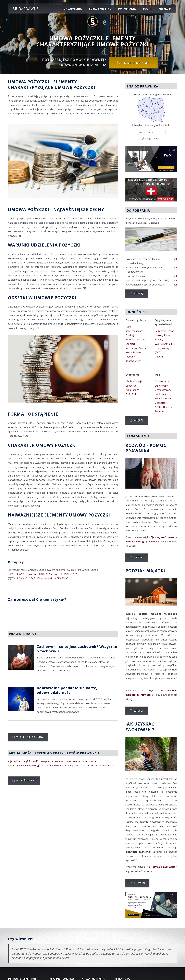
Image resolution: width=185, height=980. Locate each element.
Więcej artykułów (30, 737)
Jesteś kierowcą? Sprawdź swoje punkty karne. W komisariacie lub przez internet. (54, 761)
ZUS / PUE (131, 394)
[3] (37, 328)
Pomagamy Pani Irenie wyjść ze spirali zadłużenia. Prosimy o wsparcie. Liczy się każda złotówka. (62, 765)
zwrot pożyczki (96, 467)
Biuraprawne (26, 8)
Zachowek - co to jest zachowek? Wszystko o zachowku (77, 649)
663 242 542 (136, 63)
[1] (19, 236)
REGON (159, 357)
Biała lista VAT (133, 390)
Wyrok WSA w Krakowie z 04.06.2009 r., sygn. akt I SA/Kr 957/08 (45, 574)
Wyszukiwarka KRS (165, 344)
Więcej (139, 293)
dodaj (147, 9)
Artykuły (165, 9)
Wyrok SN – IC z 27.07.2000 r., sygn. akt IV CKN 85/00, (40, 578)
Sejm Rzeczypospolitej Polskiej (134, 331)
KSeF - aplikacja (134, 381)
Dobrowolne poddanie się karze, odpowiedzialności (67, 690)
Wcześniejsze (26, 781)
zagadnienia (73, 9)
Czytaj (139, 557)
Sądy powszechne (164, 331)
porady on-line (100, 9)
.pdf (175, 259)
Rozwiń (140, 883)
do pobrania (127, 9)
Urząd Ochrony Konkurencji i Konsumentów (163, 394)
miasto (167, 125)
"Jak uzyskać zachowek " (162, 867)
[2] (84, 288)
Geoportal (131, 386)
